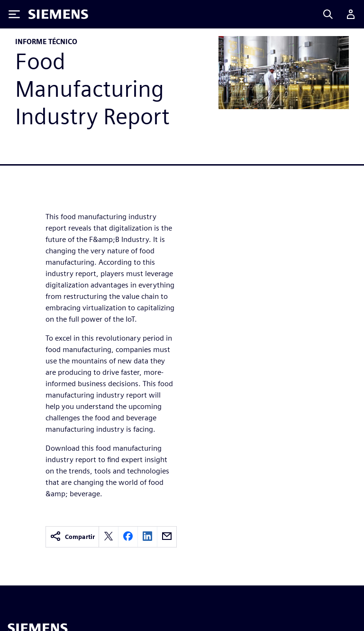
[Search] (328, 14)
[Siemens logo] (58, 14)
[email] (167, 537)
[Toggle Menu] (14, 14)
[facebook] (128, 537)
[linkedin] (147, 537)
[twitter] (109, 537)
